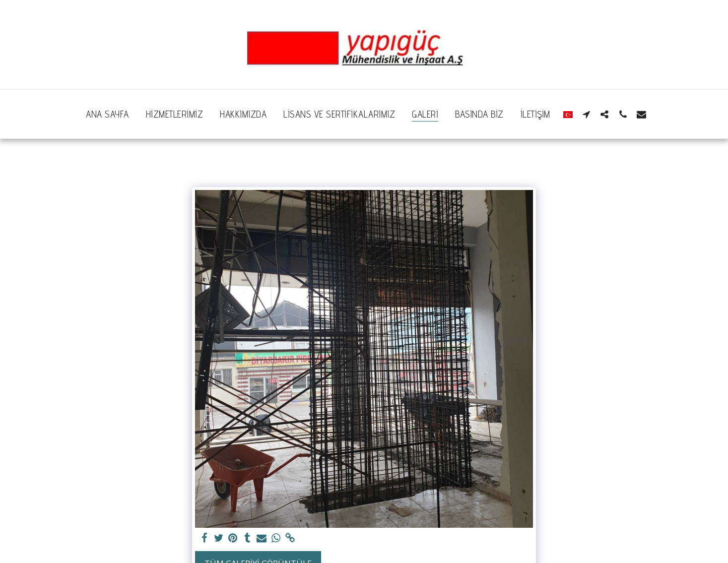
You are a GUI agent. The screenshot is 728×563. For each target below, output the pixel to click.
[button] (586, 114)
